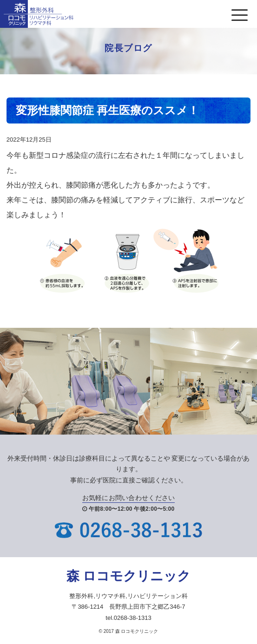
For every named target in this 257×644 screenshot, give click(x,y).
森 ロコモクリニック (129, 576)
